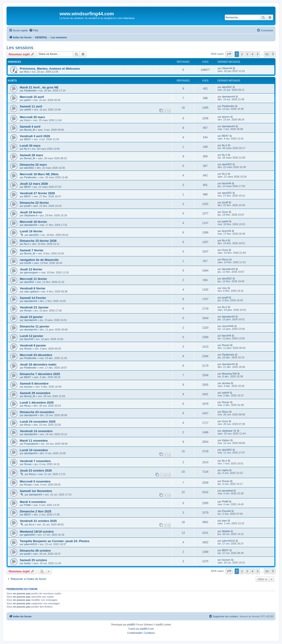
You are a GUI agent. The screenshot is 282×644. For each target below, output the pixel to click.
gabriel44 (29, 535)
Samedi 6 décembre (34, 383)
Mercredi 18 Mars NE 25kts (39, 174)
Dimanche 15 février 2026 (38, 241)
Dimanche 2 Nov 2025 (36, 511)
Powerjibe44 (31, 444)
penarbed (227, 491)
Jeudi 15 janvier (31, 317)
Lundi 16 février (31, 231)
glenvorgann (31, 272)
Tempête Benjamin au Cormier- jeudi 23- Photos (55, 541)
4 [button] (252, 54)
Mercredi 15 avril (32, 97)
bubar (27, 563)
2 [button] (242, 54)
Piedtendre (30, 91)
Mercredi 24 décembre (36, 355)
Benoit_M (30, 130)
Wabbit (226, 531)
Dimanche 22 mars (33, 165)
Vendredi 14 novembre (36, 431)
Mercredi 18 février (33, 222)
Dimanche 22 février (34, 203)
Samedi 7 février (32, 250)
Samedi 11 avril (31, 106)
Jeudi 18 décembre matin (38, 364)
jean (224, 521)
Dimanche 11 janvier (35, 326)
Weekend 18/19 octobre (37, 532)
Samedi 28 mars (31, 155)
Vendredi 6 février (33, 288)
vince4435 (228, 326)
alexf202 (227, 87)
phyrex (226, 117)
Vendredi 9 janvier (33, 345)
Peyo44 (226, 511)
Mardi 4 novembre (33, 502)
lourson (28, 387)
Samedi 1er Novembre (36, 491)
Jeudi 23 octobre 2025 (36, 471)
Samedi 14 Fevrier (33, 298)
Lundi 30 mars (30, 146)
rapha (225, 470)
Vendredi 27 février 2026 (37, 193)
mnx (224, 288)
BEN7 (28, 139)
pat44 (27, 100)
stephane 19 (229, 431)
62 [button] (267, 54)
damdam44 (228, 97)
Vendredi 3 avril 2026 (35, 136)
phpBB (130, 625)
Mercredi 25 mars (32, 117)
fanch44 (227, 183)
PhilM (27, 505)
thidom (226, 440)
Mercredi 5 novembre (35, 481)
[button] (229, 54)
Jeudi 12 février (31, 269)
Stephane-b (31, 215)
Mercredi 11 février (33, 279)
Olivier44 (227, 68)
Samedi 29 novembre (35, 393)
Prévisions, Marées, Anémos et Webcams (50, 69)
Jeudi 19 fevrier (31, 212)
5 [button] (258, 54)
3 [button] (247, 54)
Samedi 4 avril (30, 127)
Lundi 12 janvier (31, 336)
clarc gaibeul (31, 291)
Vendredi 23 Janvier (34, 307)
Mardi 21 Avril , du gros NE (39, 87)
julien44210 (31, 544)
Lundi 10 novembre (34, 450)
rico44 (28, 263)
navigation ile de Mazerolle (39, 260)
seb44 (28, 110)
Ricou (225, 259)
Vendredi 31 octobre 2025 (38, 521)
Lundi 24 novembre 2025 (38, 422)
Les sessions (20, 48)
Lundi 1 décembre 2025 (37, 403)
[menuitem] (34, 30)
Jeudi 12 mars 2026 (34, 184)
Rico (27, 72)
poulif (27, 206)
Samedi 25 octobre (33, 560)
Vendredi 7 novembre (35, 461)
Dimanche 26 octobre (35, 551)
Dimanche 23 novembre (37, 412)
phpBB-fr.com (147, 629)
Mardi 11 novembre (34, 441)
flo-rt (27, 149)
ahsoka (226, 383)
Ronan (28, 311)
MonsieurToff (229, 374)
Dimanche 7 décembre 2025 (40, 374)
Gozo (27, 120)
